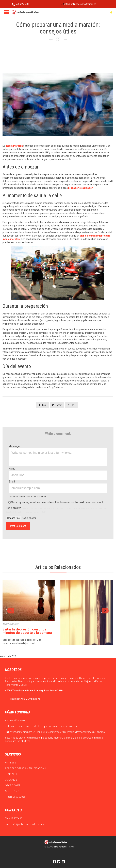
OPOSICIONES (13, 786)
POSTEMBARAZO (15, 797)
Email (12, 482)
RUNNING (11, 774)
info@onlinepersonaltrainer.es (78, 4)
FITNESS (10, 763)
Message (14, 446)
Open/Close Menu (6, 12)
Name (12, 469)
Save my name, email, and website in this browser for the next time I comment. (56, 502)
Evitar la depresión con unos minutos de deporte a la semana (27, 631)
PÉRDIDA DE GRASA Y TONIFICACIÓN (25, 768)
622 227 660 (20, 4)
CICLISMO (11, 780)
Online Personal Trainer (63, 847)
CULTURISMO (13, 791)
